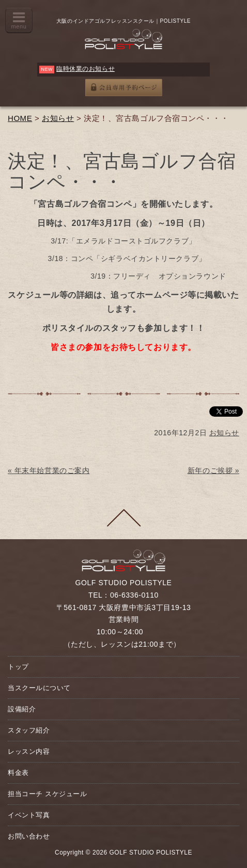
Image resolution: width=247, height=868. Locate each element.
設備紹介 (22, 709)
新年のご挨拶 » (213, 470)
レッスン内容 (29, 751)
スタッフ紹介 (29, 730)
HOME (20, 118)
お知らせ (58, 118)
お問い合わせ (29, 836)
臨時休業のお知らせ (86, 69)
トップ (18, 667)
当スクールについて (39, 688)
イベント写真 (29, 815)
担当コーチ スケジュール (47, 794)
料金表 (18, 773)
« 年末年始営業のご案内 (49, 470)
